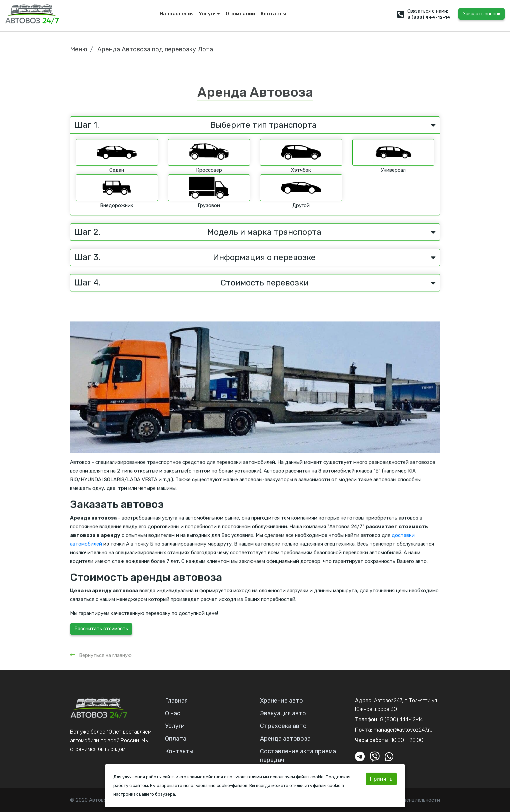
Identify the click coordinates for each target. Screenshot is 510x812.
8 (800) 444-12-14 (429, 17)
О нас (173, 713)
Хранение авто (281, 701)
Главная (176, 701)
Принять (381, 779)
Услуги (209, 14)
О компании (240, 14)
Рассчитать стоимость (101, 629)
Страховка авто (283, 726)
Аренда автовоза (285, 739)
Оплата (176, 739)
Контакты (273, 14)
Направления (177, 14)
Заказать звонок (481, 14)
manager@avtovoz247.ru (403, 730)
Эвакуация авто (283, 713)
